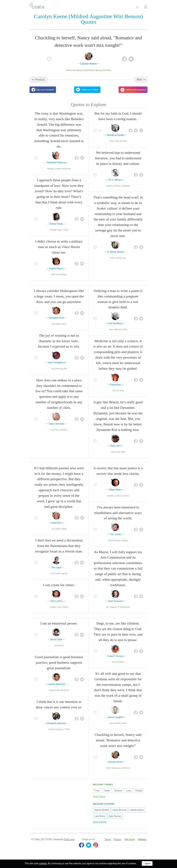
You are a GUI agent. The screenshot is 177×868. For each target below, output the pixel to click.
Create (53, 611)
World (58, 533)
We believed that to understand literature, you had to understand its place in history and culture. (118, 162)
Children (120, 666)
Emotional (59, 649)
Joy (53, 373)
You (53, 328)
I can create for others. (59, 589)
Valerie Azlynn (137, 814)
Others (65, 611)
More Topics (99, 800)
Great (64, 533)
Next (139, 80)
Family (118, 262)
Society (111, 500)
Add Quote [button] (130, 843)
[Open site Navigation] (146, 7)
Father (107, 795)
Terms (108, 843)
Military (63, 279)
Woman (118, 333)
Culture (117, 190)
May (122, 395)
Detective (89, 71)
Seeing (125, 544)
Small (124, 727)
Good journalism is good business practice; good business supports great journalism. (59, 667)
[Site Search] (137, 7)
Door (64, 328)
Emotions (66, 173)
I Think (67, 733)
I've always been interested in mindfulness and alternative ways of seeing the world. (118, 517)
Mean (59, 328)
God (112, 145)
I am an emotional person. (59, 627)
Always (118, 544)
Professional (124, 611)
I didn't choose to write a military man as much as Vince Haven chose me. (59, 251)
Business (65, 694)
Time (97, 795)
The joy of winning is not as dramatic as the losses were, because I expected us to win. (59, 345)
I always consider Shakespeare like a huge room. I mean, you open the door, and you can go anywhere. (59, 300)
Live (52, 434)
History (109, 190)
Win (65, 373)
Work (69, 71)
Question (64, 434)
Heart (60, 234)
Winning (59, 373)
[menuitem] (108, 843)
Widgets (142, 843)
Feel (52, 577)
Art (118, 395)
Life (114, 395)
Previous (40, 80)
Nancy (98, 71)
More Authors (100, 826)
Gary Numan (115, 820)
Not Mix (107, 71)
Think (66, 234)
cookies (43, 863)
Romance (78, 71)
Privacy (117, 843)
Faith (117, 145)
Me (58, 279)
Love (129, 795)
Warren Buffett (102, 814)
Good (113, 456)
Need (58, 577)
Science (118, 795)
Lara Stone (100, 820)
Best (123, 456)
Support (114, 611)
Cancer (59, 733)
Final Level (69, 843)
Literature (126, 190)
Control (58, 173)
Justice (118, 500)
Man (53, 279)
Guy (124, 262)
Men (112, 262)
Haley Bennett (119, 814)
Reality (50, 173)
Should (123, 145)
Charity (126, 500)
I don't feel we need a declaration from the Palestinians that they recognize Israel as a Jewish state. (59, 550)
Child (125, 333)
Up (53, 533)
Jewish (64, 577)
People (53, 234)
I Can (59, 611)
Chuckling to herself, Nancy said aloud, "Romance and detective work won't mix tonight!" (118, 744)
